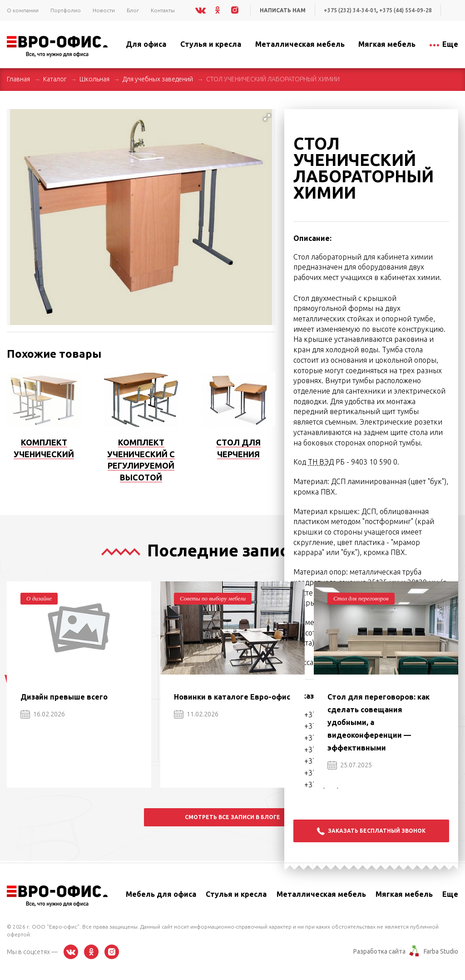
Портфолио (66, 10)
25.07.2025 (350, 765)
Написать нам (283, 10)
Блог (133, 10)
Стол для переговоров (361, 598)
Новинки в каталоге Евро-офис (232, 697)
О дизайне (39, 598)
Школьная (94, 79)
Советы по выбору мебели (213, 598)
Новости (104, 10)
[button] (267, 117)
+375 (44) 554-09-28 (406, 10)
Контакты (163, 10)
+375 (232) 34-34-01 (350, 10)
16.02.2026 (43, 714)
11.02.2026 (196, 714)
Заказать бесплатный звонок (371, 831)
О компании (23, 10)
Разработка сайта (379, 951)
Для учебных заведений (158, 79)
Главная (18, 79)
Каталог (55, 79)
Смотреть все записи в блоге (232, 817)
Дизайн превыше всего (64, 697)
